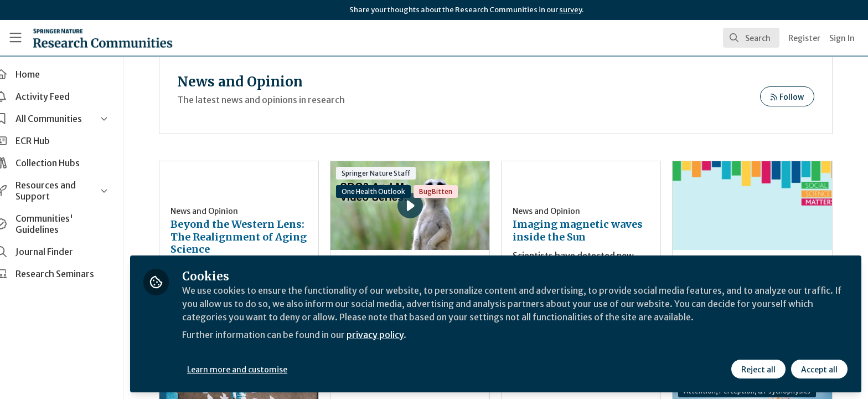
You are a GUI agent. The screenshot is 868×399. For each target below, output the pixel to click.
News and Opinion (223, 211)
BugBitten (449, 191)
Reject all (758, 370)
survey (570, 10)
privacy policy (394, 335)
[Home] (103, 38)
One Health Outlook (387, 191)
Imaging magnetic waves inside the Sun (587, 231)
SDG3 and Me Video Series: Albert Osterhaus (390, 191)
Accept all (819, 370)
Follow (787, 97)
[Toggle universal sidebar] (15, 38)
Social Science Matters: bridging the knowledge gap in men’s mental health (755, 206)
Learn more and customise (255, 370)
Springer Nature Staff (390, 173)
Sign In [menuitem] (842, 38)
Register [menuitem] (804, 38)
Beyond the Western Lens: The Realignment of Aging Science (255, 237)
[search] (751, 38)
